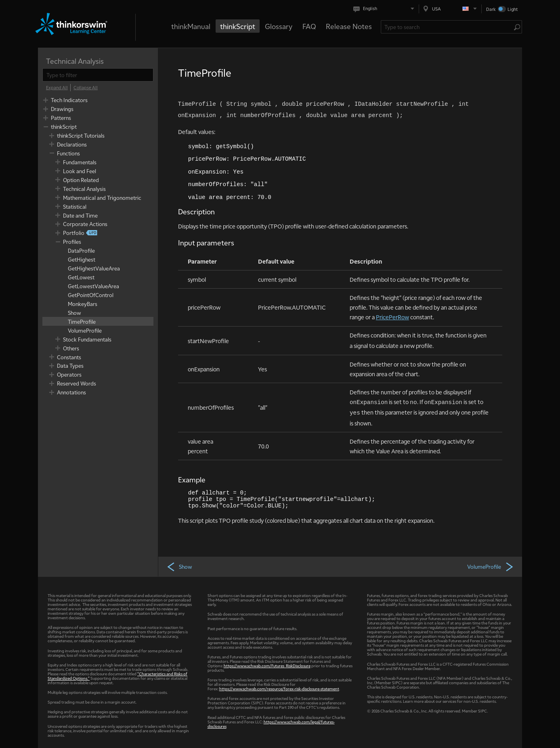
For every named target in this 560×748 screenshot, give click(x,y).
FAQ (309, 26)
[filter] (98, 75)
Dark (491, 9)
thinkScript (238, 26)
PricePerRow (392, 317)
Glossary (279, 26)
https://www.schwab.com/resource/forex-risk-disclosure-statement (279, 688)
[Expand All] (57, 88)
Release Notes (349, 26)
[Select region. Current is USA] (450, 9)
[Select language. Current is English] (385, 9)
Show (179, 566)
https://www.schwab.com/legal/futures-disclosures (271, 724)
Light (513, 9)
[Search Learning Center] (448, 27)
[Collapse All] (86, 88)
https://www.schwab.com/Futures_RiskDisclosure (267, 665)
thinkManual (191, 26)
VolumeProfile (491, 566)
